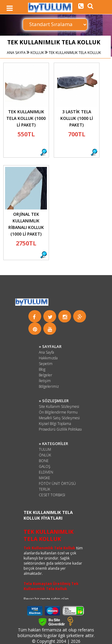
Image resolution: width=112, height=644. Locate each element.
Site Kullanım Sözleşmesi (59, 407)
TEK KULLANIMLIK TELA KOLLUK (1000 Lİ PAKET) (26, 118)
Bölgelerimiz (49, 386)
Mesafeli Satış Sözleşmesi (59, 418)
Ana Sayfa (46, 352)
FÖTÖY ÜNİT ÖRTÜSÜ (57, 484)
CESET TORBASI (52, 495)
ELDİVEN (46, 472)
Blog (42, 369)
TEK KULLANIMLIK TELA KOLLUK (74, 53)
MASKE (45, 478)
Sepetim (46, 364)
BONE (44, 461)
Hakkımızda (48, 358)
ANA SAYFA (16, 53)
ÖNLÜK (45, 455)
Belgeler (46, 375)
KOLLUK (37, 53)
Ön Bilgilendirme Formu (58, 412)
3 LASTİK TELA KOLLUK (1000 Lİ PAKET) (77, 118)
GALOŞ (45, 466)
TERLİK (45, 489)
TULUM (45, 449)
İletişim (45, 381)
